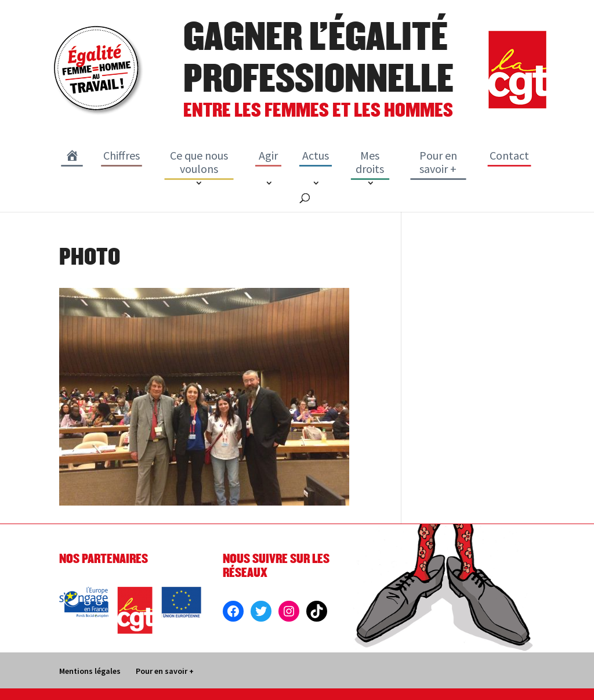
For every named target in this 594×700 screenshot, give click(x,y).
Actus (316, 155)
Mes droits (370, 162)
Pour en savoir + (438, 162)
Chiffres (122, 155)
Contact (509, 155)
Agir (268, 155)
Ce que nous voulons (199, 162)
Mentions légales (90, 671)
